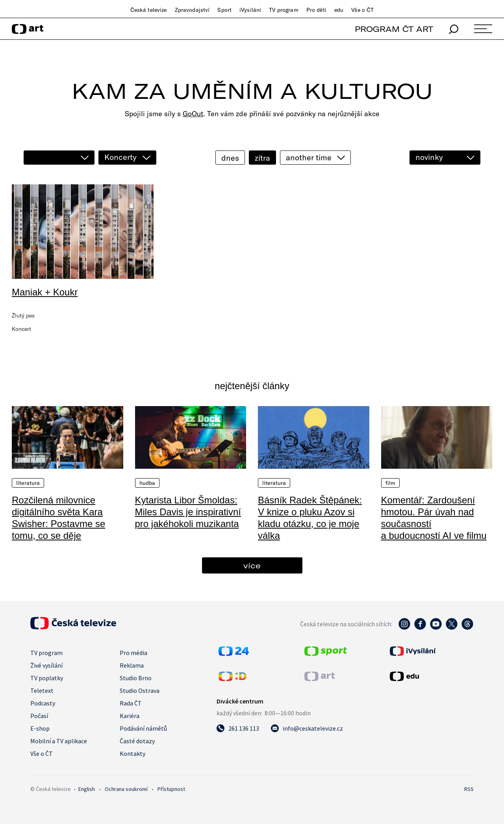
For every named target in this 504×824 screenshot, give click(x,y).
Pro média (133, 653)
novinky (429, 157)
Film (391, 483)
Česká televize (149, 10)
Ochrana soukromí (126, 789)
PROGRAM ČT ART (394, 29)
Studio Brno (136, 678)
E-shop (40, 728)
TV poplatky (47, 678)
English (87, 789)
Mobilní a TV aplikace (59, 741)
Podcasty (43, 703)
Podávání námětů (143, 728)
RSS (469, 789)
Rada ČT (131, 703)
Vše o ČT (362, 10)
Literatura (28, 483)
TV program (283, 10)
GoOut (193, 114)
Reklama (132, 665)
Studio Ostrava (140, 690)
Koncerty (120, 157)
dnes (230, 158)
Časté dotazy (137, 741)
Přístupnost (171, 789)
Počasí (39, 716)
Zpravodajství (192, 10)
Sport (224, 10)
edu (339, 10)
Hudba (147, 483)
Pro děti (316, 10)
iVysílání (250, 10)
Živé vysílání (46, 665)
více (252, 565)
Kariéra (130, 716)
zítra (262, 158)
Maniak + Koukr (45, 292)
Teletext (42, 690)
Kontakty (132, 753)
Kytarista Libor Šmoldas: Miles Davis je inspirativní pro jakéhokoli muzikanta (188, 512)
